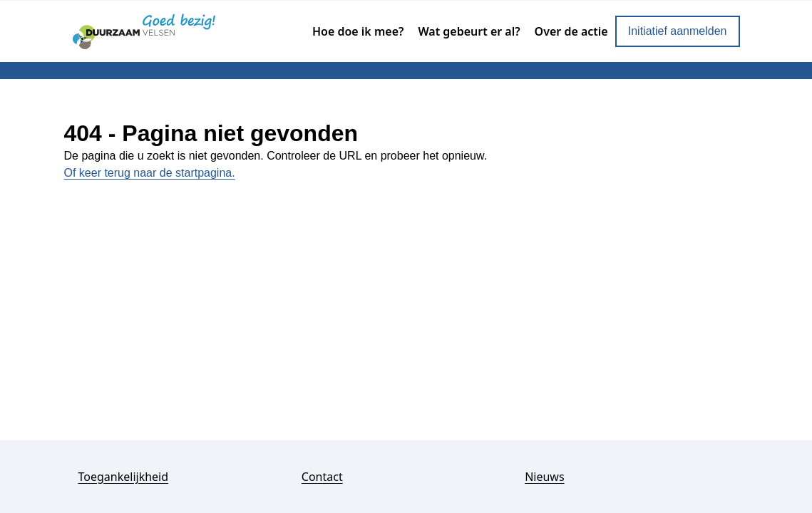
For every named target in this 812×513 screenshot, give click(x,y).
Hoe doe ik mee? (358, 31)
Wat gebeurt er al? (469, 31)
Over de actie (571, 31)
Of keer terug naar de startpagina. (150, 173)
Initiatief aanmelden (678, 31)
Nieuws (544, 477)
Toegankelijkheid (124, 477)
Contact (322, 477)
